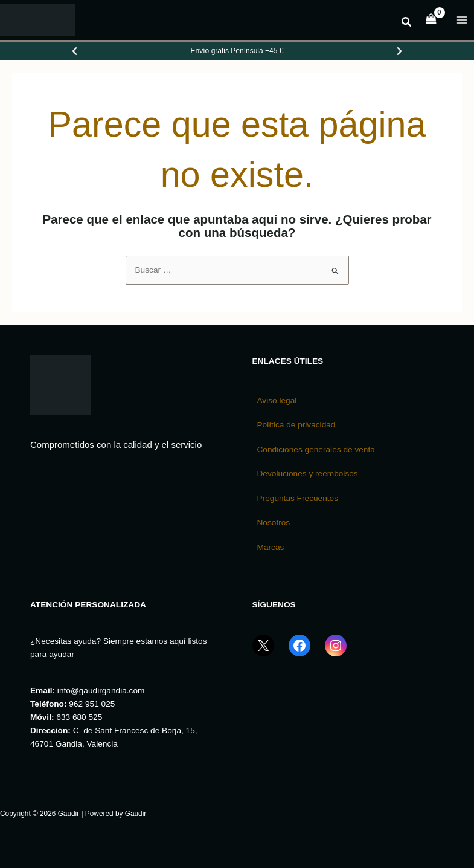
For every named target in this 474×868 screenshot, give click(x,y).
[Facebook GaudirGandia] (299, 654)
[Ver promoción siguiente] (399, 51)
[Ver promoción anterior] (75, 51)
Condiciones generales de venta (316, 449)
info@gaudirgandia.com (101, 691)
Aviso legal (277, 400)
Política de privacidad (296, 425)
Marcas (271, 547)
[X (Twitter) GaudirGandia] (263, 654)
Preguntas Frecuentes (298, 498)
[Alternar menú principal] (462, 20)
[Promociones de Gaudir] (237, 51)
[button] (407, 24)
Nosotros (274, 523)
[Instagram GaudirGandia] (336, 654)
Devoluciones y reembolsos (308, 474)
